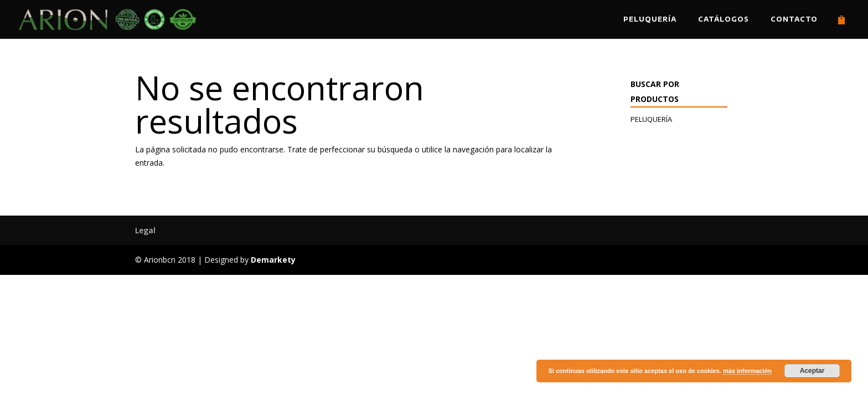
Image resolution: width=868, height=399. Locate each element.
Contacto (794, 19)
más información (747, 371)
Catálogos (724, 19)
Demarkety (273, 260)
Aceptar (812, 371)
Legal (145, 230)
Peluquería (650, 19)
